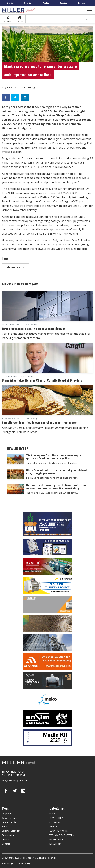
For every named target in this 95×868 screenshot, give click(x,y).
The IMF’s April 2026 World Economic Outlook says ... (52, 493)
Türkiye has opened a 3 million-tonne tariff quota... (52, 463)
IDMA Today (55, 844)
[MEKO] (47, 699)
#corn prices (15, 267)
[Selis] (47, 604)
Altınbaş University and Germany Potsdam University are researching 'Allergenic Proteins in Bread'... (45, 430)
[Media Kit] (47, 737)
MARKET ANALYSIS (59, 839)
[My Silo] (47, 566)
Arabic (46, 3)
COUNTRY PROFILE (59, 831)
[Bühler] (47, 623)
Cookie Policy (24, 863)
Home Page (8, 863)
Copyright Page (10, 818)
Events (5, 826)
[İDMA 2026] (47, 524)
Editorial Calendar (11, 831)
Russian (64, 3)
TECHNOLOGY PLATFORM (62, 835)
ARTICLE (53, 826)
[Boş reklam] (47, 547)
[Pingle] (47, 585)
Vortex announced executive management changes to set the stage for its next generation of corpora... (46, 336)
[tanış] (47, 680)
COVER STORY (56, 818)
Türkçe (81, 3)
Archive (6, 839)
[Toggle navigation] (89, 10)
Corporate (7, 814)
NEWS (52, 814)
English (11, 3)
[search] (87, 19)
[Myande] (47, 661)
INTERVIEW (55, 822)
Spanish (28, 3)
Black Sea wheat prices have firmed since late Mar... (52, 478)
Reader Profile (9, 822)
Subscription (8, 835)
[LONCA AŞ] (47, 718)
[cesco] (47, 642)
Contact (6, 844)
